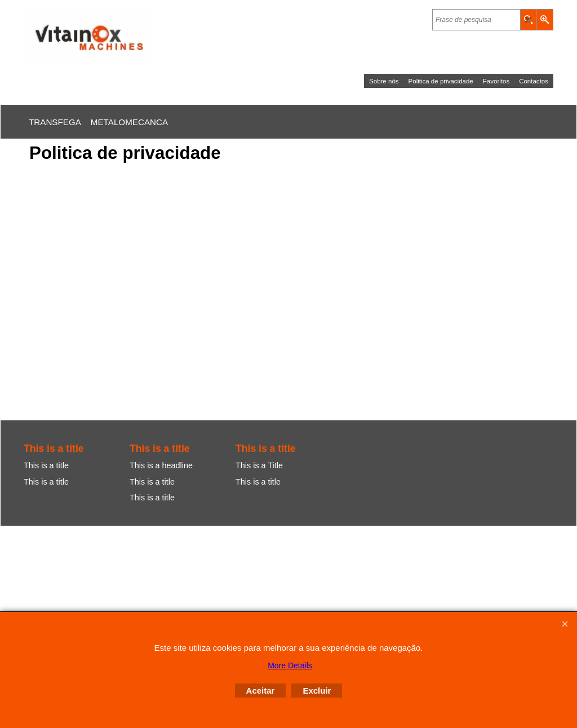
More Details (290, 665)
